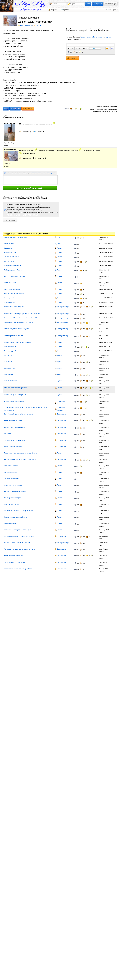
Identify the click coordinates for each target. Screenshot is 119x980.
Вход (88, 4)
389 (78, 381)
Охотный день (9, 261)
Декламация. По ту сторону (14, 307)
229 (78, 352)
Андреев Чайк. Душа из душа (14, 440)
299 (78, 294)
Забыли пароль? (112, 10)
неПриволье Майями (12, 257)
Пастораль (8, 355)
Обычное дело (9, 244)
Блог (59, 237)
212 (78, 266)
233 (78, 323)
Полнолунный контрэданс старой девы (18, 530)
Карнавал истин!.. (10, 252)
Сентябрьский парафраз (13, 498)
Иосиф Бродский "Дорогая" (14, 336)
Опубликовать (10, 220)
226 (78, 505)
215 (78, 486)
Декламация (61, 414)
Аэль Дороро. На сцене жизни (15, 427)
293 (78, 408)
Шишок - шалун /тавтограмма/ (15, 388)
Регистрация (97, 4)
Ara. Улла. (8, 434)
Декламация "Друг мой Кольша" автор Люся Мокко (22, 318)
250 (78, 336)
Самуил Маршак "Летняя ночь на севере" (19, 322)
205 (78, 531)
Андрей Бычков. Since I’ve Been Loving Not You (21, 459)
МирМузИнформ (110, 4)
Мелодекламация (63, 307)
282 (78, 550)
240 (78, 249)
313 (78, 420)
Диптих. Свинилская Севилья (15, 276)
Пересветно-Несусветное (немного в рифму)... (20, 453)
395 (78, 329)
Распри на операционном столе (15, 491)
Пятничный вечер (10, 523)
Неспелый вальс (10, 283)
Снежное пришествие (12, 479)
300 (78, 262)
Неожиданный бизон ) (12, 298)
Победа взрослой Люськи (13, 270)
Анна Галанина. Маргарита (14, 555)
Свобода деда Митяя (12, 351)
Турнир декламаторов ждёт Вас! (16, 237)
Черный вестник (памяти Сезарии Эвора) (19, 569)
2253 (78, 347)
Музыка (109, 37)
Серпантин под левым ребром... (15, 517)
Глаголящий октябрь (11, 504)
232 (78, 343)
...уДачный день (10, 302)
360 (78, 290)
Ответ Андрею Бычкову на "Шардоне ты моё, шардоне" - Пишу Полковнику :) (26, 409)
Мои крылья (8, 374)
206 (78, 524)
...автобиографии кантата (13, 485)
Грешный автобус (10, 346)
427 (78, 271)
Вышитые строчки (10, 381)
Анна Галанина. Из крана (13, 420)
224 (78, 434)
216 (78, 253)
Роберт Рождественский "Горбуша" (16, 329)
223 (78, 415)
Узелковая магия (10, 368)
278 (78, 428)
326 (78, 299)
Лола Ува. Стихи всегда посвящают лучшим (20, 549)
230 (78, 356)
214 (78, 447)
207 (78, 441)
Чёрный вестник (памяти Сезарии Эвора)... (19, 511)
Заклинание (8, 362)
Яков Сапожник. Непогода (13, 447)
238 (78, 283)
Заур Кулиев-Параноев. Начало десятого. (19, 414)
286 (68, 109)
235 (78, 537)
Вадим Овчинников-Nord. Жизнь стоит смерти (20, 536)
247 (78, 314)
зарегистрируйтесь (36, 173)
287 (78, 460)
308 (78, 402)
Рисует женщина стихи (12, 289)
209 (78, 511)
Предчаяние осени (11, 472)
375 (71, 52)
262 (78, 303)
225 (78, 369)
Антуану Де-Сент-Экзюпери (14, 293)
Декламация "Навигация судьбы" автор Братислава (22, 314)
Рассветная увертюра (12, 466)
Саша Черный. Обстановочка (14, 562)
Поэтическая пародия (61, 403)
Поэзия (39, 25)
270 (78, 238)
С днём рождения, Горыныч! (14, 401)
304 (78, 244)
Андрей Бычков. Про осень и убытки (17, 543)
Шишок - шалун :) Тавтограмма (91, 37)
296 (78, 307)
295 (78, 556)
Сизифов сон (9, 248)
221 (78, 479)
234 (78, 319)
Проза (59, 244)
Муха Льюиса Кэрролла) (13, 266)
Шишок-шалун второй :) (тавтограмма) (18, 342)
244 (78, 277)
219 (78, 518)
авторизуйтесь (51, 173)
